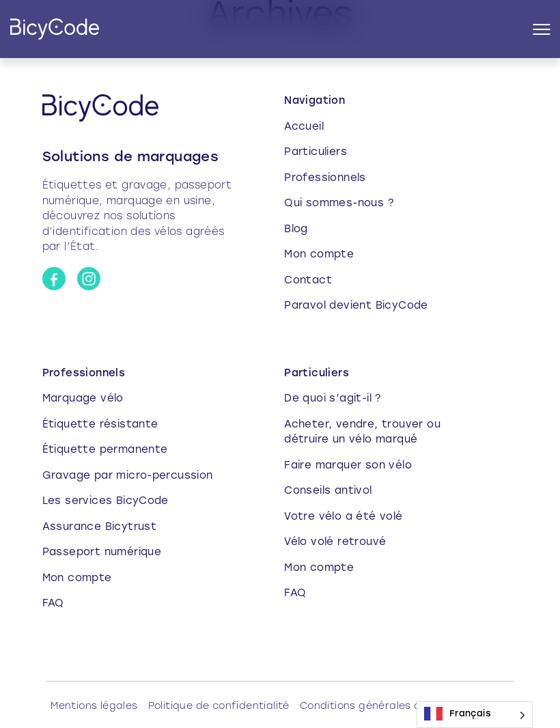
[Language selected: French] (475, 715)
